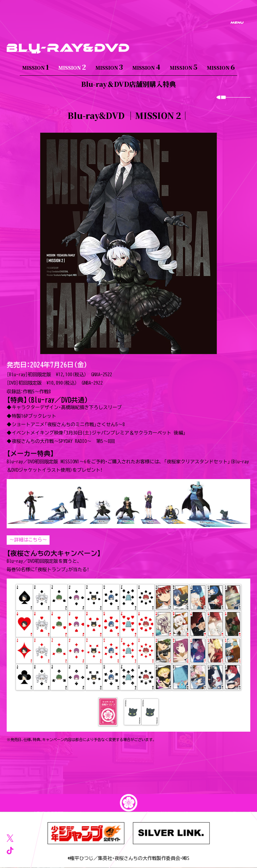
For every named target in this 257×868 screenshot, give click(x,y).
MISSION (35, 67)
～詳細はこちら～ (28, 540)
